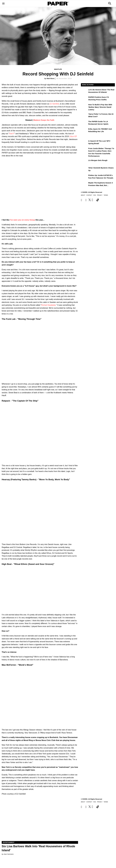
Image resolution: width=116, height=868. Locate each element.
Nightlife (58, 69)
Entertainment (9, 842)
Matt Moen (51, 78)
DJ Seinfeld (54, 104)
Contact (89, 195)
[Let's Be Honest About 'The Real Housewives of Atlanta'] (84, 91)
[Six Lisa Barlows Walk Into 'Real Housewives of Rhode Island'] (40, 822)
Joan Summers (9, 854)
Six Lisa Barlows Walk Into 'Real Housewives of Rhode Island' (38, 848)
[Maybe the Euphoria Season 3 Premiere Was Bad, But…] (84, 184)
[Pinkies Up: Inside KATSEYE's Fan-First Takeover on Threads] (84, 177)
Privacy (100, 195)
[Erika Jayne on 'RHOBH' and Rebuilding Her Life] (84, 131)
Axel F (12, 134)
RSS (95, 195)
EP (73, 136)
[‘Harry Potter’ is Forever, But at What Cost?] (84, 116)
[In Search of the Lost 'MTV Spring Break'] (84, 143)
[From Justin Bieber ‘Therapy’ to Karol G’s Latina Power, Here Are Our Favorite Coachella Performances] (84, 150)
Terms (106, 195)
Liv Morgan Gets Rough (98, 160)
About (83, 195)
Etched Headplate (49, 305)
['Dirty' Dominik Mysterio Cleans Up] (84, 169)
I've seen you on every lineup (22, 220)
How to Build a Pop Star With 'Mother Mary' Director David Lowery (100, 107)
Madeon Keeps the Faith (44, 120)
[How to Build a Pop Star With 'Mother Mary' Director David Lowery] (84, 106)
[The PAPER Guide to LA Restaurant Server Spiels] (84, 123)
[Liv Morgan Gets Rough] (84, 162)
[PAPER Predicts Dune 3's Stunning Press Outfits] (84, 99)
